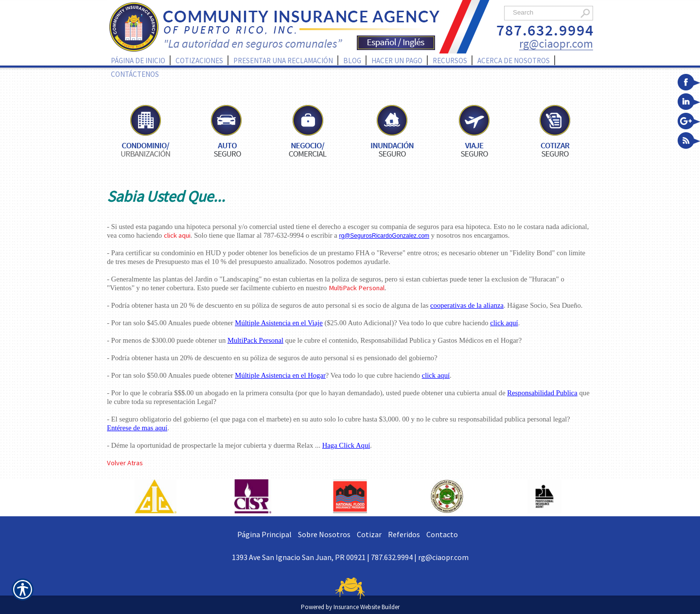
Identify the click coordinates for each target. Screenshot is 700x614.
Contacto (442, 534)
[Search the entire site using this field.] (543, 12)
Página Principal (264, 534)
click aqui (177, 235)
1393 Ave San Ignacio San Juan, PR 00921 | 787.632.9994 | (325, 557)
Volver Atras (125, 463)
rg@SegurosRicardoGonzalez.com (384, 236)
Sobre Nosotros (324, 534)
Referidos (404, 534)
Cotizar (369, 534)
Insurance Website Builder (367, 607)
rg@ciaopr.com (443, 557)
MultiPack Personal (357, 288)
